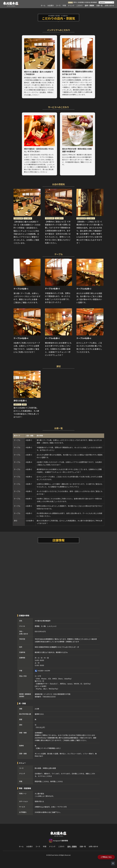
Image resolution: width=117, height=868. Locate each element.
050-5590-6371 (40, 632)
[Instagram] (58, 841)
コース (58, 6)
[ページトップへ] (113, 863)
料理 (64, 6)
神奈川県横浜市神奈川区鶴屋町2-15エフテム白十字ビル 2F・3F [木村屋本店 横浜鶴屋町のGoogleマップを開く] (57, 647)
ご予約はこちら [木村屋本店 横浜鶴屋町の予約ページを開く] (106, 857)
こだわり (80, 6)
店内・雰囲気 (89, 6)
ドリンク (71, 6)
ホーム (43, 6)
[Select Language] (106, 2)
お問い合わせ (109, 6)
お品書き (51, 6)
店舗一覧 (99, 6)
